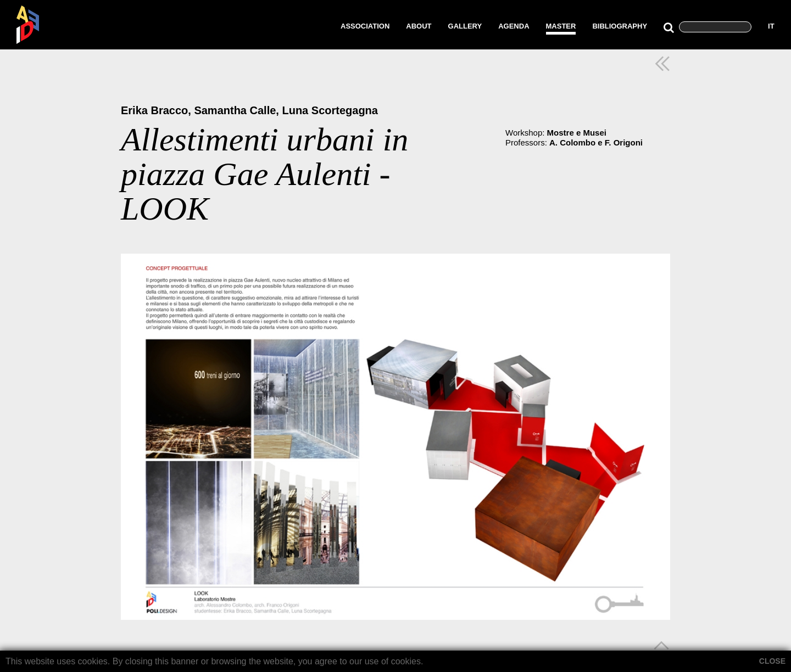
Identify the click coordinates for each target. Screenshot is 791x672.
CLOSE (772, 661)
